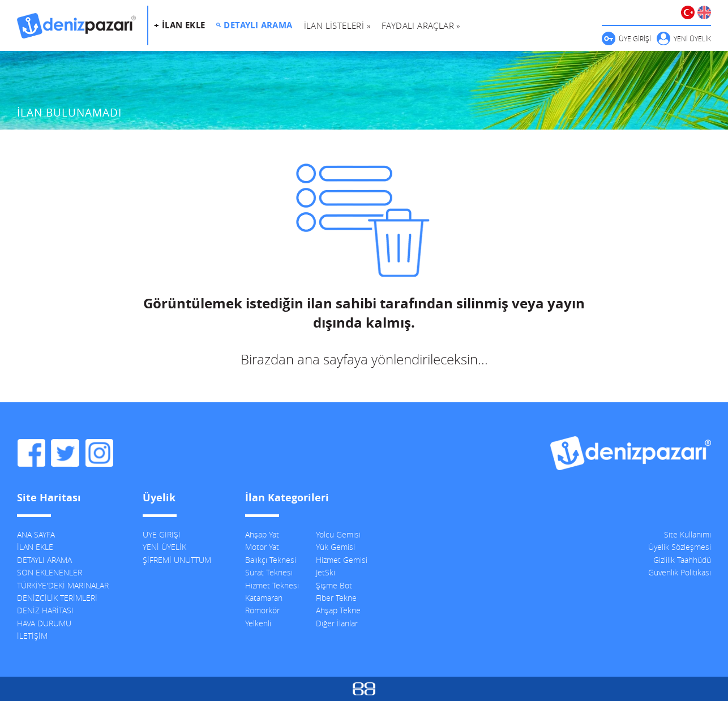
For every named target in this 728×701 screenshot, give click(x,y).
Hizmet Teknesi (272, 585)
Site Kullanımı (688, 534)
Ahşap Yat (262, 534)
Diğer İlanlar (337, 623)
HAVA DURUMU (44, 623)
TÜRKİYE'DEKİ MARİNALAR (63, 585)
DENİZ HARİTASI (45, 610)
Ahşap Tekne (338, 610)
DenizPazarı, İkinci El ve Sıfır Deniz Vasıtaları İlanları (76, 25)
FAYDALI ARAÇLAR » (421, 25)
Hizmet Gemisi (342, 560)
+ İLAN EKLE (179, 25)
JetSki (326, 572)
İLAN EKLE (35, 547)
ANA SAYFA (36, 534)
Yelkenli (258, 623)
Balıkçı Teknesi (271, 560)
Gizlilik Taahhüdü (682, 560)
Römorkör (262, 610)
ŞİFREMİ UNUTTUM (177, 560)
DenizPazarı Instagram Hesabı (99, 453)
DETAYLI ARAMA (258, 25)
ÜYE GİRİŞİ (635, 38)
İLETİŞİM (32, 636)
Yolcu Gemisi (338, 534)
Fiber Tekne (336, 598)
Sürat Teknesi (269, 572)
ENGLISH (704, 12)
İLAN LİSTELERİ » (337, 25)
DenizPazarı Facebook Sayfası (31, 453)
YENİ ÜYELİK (692, 38)
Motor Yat (262, 547)
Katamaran (264, 598)
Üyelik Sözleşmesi (680, 547)
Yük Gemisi (335, 547)
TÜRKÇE (688, 12)
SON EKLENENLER (50, 572)
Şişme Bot (334, 585)
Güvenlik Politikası (680, 572)
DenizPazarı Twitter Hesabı (65, 453)
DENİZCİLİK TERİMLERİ (57, 598)
